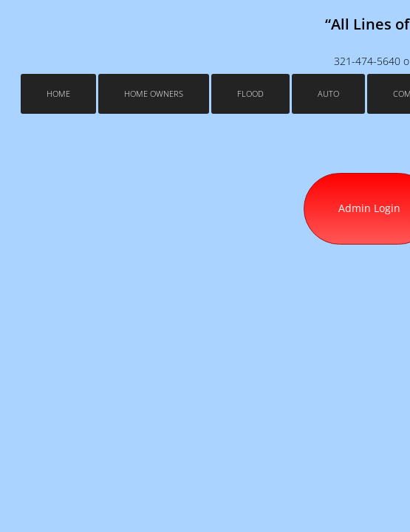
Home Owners (154, 93)
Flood (250, 93)
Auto (328, 93)
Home (58, 93)
